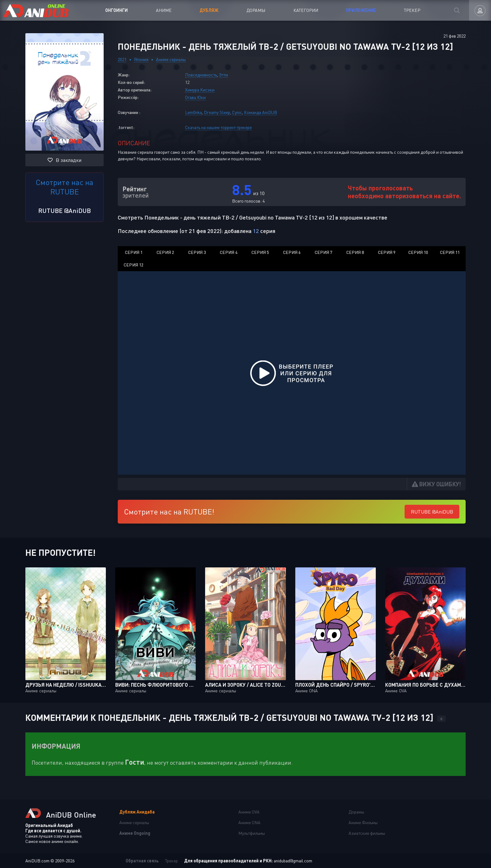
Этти (223, 75)
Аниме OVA (249, 812)
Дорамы (256, 10)
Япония (141, 59)
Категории (306, 10)
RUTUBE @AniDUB (65, 210)
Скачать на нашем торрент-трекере (218, 127)
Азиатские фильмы (367, 833)
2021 (122, 59)
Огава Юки (195, 97)
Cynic (237, 112)
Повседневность (201, 75)
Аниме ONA (249, 822)
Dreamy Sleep (217, 112)
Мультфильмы (252, 833)
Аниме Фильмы (363, 822)
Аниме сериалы (171, 59)
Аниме (164, 10)
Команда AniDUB (261, 112)
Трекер (412, 10)
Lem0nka (194, 112)
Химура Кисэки (200, 90)
